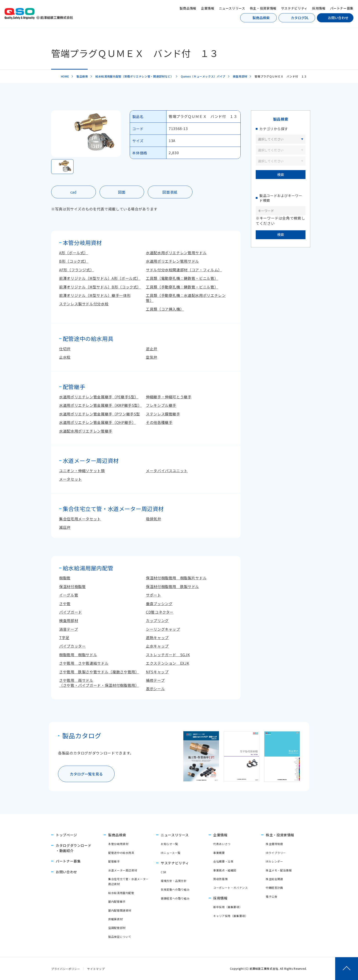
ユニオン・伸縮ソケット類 (82, 471)
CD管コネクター (160, 612)
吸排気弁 (154, 519)
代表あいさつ (222, 844)
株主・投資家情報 (263, 8)
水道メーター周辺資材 (123, 870)
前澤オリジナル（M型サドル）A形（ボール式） (100, 278)
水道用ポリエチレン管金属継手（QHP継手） (97, 422)
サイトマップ (96, 969)
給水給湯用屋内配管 (121, 893)
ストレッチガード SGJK (168, 655)
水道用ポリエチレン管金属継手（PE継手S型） (99, 397)
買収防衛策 (220, 879)
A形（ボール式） (74, 253)
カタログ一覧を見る (86, 774)
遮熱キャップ (157, 638)
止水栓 (65, 357)
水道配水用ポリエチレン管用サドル (176, 253)
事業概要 (219, 853)
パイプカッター (72, 646)
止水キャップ (157, 646)
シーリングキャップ (163, 629)
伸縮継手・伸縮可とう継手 (169, 397)
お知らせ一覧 (169, 844)
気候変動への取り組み (175, 889)
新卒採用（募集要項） (228, 907)
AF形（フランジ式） (76, 270)
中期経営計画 (274, 888)
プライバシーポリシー (66, 969)
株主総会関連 (274, 879)
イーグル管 (69, 595)
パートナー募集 (342, 8)
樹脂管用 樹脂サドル (78, 655)
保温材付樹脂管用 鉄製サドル (172, 586)
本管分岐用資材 (118, 844)
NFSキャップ (157, 672)
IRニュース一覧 (171, 853)
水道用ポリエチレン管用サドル (172, 261)
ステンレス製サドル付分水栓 (84, 304)
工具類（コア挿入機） (165, 309)
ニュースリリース (232, 8)
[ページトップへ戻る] (347, 969)
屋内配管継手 (117, 901)
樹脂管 (65, 578)
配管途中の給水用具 (121, 853)
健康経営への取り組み (175, 898)
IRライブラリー (276, 853)
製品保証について (120, 937)
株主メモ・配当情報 (279, 870)
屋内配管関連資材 (120, 910)
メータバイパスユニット (167, 471)
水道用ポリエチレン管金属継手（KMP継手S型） (100, 405)
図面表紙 (170, 192)
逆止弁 (152, 349)
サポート (154, 595)
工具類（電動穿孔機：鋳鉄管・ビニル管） (182, 278)
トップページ (66, 835)
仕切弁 (65, 349)
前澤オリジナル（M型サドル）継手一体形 (95, 295)
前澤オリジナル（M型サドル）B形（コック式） (100, 287)
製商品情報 (188, 8)
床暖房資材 (115, 919)
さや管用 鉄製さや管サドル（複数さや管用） (99, 672)
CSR (164, 872)
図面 (122, 192)
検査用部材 (69, 620)
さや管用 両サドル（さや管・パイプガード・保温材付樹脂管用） (99, 683)
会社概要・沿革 (223, 861)
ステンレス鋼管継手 (163, 414)
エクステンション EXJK (167, 663)
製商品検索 (261, 18)
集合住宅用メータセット (80, 519)
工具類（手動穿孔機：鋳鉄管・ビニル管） (182, 287)
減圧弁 (65, 527)
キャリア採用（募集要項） (231, 916)
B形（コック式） (74, 261)
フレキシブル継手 (161, 405)
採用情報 (319, 8)
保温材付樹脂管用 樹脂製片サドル (176, 578)
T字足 (64, 638)
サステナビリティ (294, 8)
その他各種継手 (159, 422)
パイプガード (71, 612)
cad (74, 192)
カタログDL (300, 18)
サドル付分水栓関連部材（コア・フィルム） (184, 270)
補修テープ (155, 680)
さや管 (65, 604)
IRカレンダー (274, 861)
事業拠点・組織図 (225, 870)
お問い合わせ (338, 18)
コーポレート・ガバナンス (231, 888)
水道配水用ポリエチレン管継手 (86, 431)
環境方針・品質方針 (174, 881)
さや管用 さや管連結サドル (84, 663)
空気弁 (152, 357)
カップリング (157, 620)
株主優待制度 (274, 844)
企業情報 (208, 8)
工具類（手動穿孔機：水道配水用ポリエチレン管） (186, 298)
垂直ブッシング (159, 604)
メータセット (71, 479)
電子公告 (272, 896)
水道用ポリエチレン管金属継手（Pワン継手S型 (100, 414)
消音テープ (68, 629)
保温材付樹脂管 (72, 586)
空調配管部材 (117, 928)
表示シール (155, 689)
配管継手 (114, 861)
